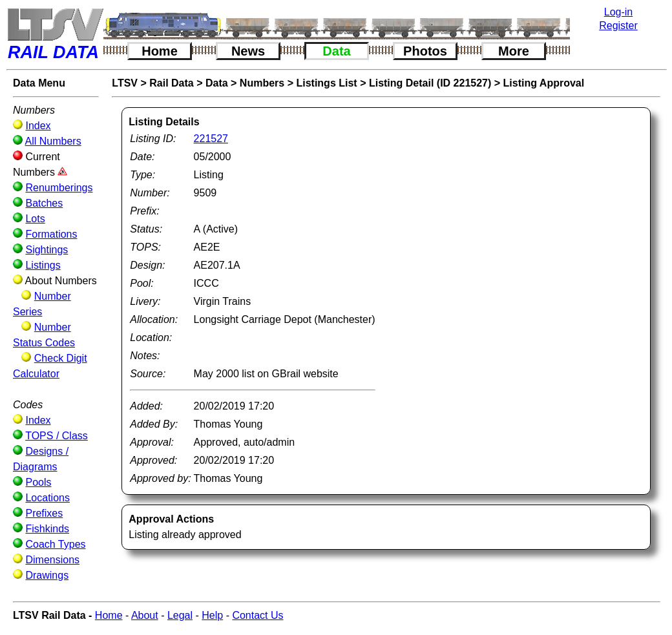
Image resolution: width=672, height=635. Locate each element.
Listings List (326, 83)
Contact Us (257, 615)
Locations (47, 498)
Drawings (47, 575)
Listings (43, 265)
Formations (51, 234)
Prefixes (44, 513)
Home (160, 51)
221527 (211, 139)
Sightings (47, 250)
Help (212, 615)
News (248, 51)
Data (336, 51)
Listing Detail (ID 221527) (430, 83)
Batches (44, 203)
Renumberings (59, 188)
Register (618, 26)
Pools (38, 482)
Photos (425, 51)
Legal (180, 615)
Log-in (618, 12)
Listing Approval (544, 83)
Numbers (262, 83)
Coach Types (55, 544)
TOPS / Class (57, 436)
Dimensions (52, 560)
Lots (35, 219)
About (145, 615)
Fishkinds (47, 529)
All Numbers (53, 141)
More (514, 51)
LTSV (125, 83)
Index (38, 126)
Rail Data (171, 83)
